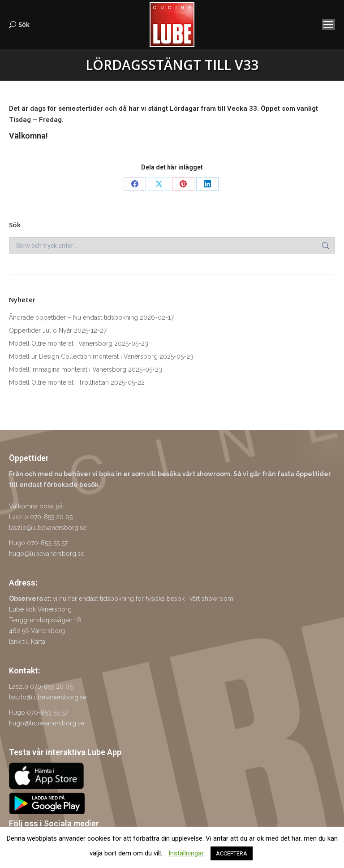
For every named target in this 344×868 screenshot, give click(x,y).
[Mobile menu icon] (329, 25)
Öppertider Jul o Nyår (41, 330)
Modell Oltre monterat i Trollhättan (59, 382)
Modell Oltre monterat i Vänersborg (61, 343)
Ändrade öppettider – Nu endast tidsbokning (73, 317)
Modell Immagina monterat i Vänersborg (68, 369)
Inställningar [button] (186, 853)
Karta (38, 642)
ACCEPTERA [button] (232, 853)
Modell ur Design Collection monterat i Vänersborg (83, 356)
